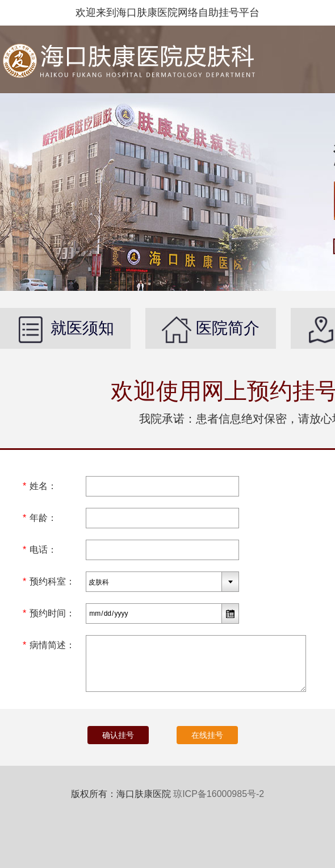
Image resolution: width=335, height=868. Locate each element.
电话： (40, 550)
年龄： (40, 518)
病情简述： (49, 645)
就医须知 (65, 328)
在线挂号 (207, 735)
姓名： (40, 486)
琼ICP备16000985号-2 (219, 794)
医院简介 (211, 328)
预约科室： (49, 581)
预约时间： (49, 613)
